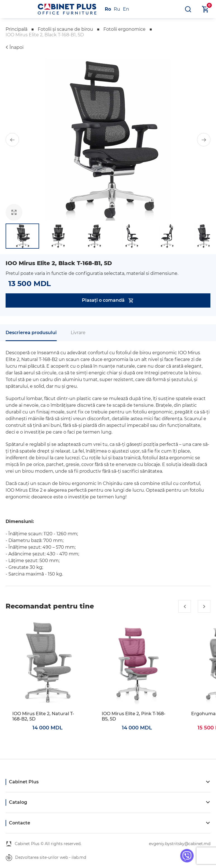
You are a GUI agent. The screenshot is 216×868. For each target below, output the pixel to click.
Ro (108, 9)
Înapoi (16, 47)
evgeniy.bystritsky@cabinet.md (180, 844)
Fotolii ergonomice (124, 29)
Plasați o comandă (108, 300)
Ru (117, 9)
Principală (16, 29)
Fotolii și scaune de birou (65, 29)
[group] (108, 140)
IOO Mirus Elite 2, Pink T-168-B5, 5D (134, 716)
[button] (12, 140)
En (126, 9)
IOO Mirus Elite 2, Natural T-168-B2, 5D (43, 716)
